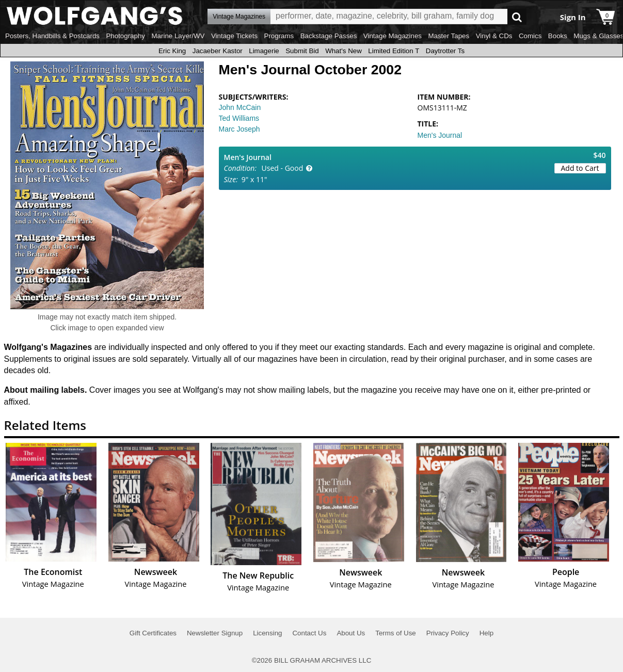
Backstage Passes (329, 36)
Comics (530, 36)
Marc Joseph (239, 129)
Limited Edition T (394, 51)
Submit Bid (302, 51)
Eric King (172, 51)
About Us (351, 633)
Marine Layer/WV (178, 36)
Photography (125, 36)
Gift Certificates (153, 633)
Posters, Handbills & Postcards (52, 36)
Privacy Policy (448, 633)
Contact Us (309, 633)
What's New (344, 51)
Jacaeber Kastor (218, 51)
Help (486, 633)
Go (517, 17)
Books (558, 36)
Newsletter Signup (215, 633)
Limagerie (264, 51)
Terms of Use (396, 633)
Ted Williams (239, 118)
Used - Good (283, 168)
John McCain (240, 107)
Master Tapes (449, 36)
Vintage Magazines (393, 36)
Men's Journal (440, 135)
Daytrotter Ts (445, 51)
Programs (279, 36)
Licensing (267, 633)
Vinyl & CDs (494, 36)
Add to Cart (580, 168)
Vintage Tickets (234, 36)
